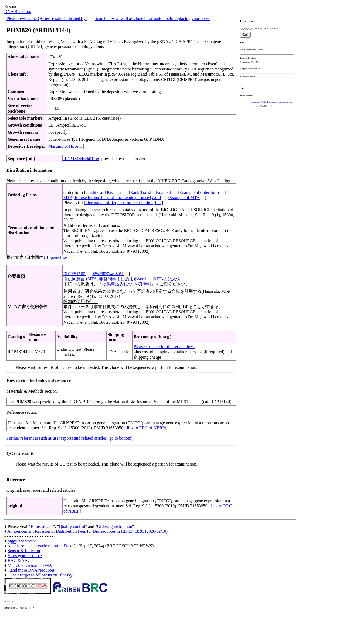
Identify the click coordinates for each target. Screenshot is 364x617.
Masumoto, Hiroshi (65, 146)
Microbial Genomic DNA (30, 565)
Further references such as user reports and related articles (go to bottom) (70, 438)
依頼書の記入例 (108, 274)
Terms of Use (42, 526)
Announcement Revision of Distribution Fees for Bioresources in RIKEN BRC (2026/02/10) (87, 531)
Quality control (72, 526)
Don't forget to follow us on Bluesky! (42, 575)
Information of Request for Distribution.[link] (123, 203)
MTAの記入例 (168, 279)
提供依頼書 (75, 274)
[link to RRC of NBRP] (146, 428)
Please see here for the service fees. (164, 347)
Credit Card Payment (104, 192)
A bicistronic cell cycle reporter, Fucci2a (42, 546)
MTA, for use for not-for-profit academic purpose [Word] (115, 198)
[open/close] (58, 257)
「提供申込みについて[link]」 (127, 284)
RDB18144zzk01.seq (82, 159)
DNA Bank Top (18, 11)
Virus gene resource (25, 556)
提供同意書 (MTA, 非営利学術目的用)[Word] (108, 279)
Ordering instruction (115, 526)
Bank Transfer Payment (151, 192)
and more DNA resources (33, 570)
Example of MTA (185, 198)
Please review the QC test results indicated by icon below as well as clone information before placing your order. (108, 18)
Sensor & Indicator (24, 551)
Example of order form (200, 192)
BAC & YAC (19, 560)
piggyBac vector (22, 541)
